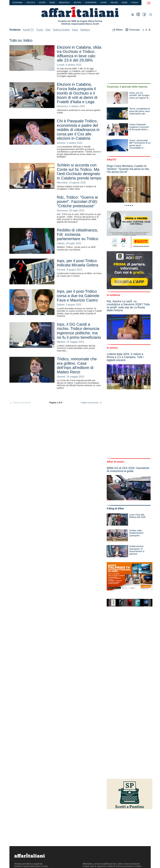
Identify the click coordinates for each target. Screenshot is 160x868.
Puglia (135, 3)
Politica (31, 3)
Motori (77, 3)
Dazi (48, 30)
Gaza (75, 30)
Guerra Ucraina (61, 30)
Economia (17, 3)
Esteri (42, 3)
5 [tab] (132, 205)
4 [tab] (130, 205)
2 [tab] (127, 205)
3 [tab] (129, 205)
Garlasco (85, 30)
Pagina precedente (20, 403)
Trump (40, 30)
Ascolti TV (28, 30)
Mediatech (64, 3)
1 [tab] (125, 205)
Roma (125, 3)
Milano (114, 3)
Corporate (91, 3)
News (52, 3)
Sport (104, 3)
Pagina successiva (91, 403)
